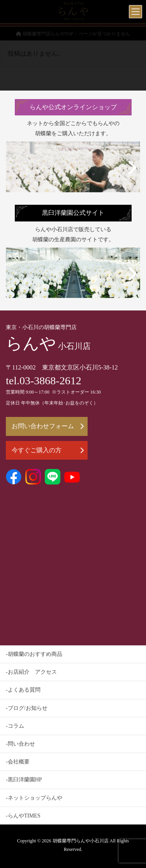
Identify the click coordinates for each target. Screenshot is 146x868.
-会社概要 (18, 762)
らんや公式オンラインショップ (73, 107)
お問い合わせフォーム (48, 426)
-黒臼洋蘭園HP (24, 780)
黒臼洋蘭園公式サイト (73, 213)
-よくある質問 (23, 690)
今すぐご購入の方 (48, 450)
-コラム (15, 726)
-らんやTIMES (23, 816)
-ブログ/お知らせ (27, 708)
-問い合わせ (20, 744)
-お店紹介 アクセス (31, 672)
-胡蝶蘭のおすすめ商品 (34, 654)
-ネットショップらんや (34, 798)
